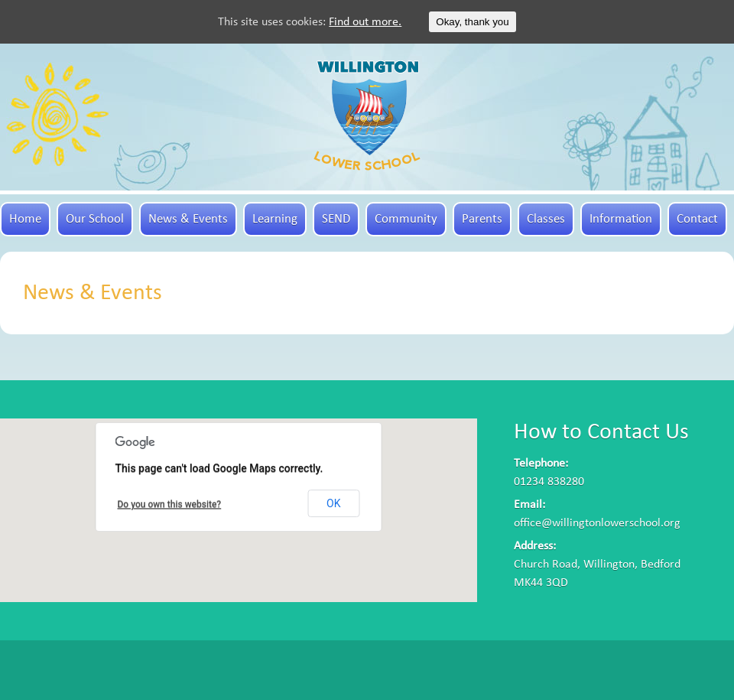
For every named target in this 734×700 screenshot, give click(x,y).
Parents (482, 219)
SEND (336, 219)
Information (621, 219)
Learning (275, 219)
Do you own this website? (170, 504)
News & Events (188, 219)
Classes (546, 219)
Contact (697, 219)
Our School (95, 219)
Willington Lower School (367, 116)
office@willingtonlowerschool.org (597, 523)
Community (406, 219)
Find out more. (365, 22)
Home (25, 219)
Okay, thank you (472, 22)
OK (333, 503)
